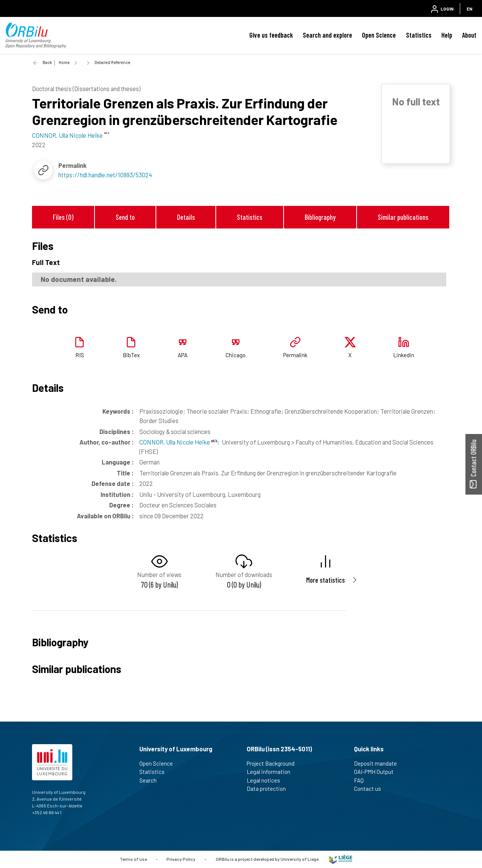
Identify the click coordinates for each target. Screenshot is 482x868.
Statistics (419, 35)
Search (151, 780)
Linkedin (404, 355)
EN (469, 9)
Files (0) (63, 217)
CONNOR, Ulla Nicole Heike (178, 442)
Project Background (274, 763)
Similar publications (403, 217)
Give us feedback (271, 35)
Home (64, 62)
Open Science (379, 35)
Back (47, 62)
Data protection (269, 789)
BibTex (131, 355)
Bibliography (320, 217)
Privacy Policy (181, 859)
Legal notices (267, 780)
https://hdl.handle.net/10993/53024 (105, 175)
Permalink (295, 355)
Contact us (371, 789)
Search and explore (327, 35)
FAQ (362, 780)
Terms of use (133, 859)
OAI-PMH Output (377, 772)
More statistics (326, 580)
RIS (80, 355)
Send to (125, 217)
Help (447, 35)
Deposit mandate (379, 763)
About (469, 35)
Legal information (272, 772)
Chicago (236, 355)
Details (186, 217)
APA (183, 355)
